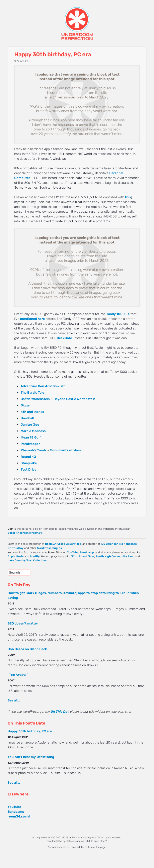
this (128, 197)
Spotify (35, 556)
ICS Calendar (109, 544)
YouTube (73, 552)
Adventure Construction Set (43, 386)
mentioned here (32, 319)
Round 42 (28, 457)
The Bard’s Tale (32, 393)
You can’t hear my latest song (31, 757)
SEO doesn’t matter (23, 623)
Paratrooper (30, 444)
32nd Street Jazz (83, 556)
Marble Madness (33, 431)
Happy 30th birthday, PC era (30, 731)
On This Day (16, 548)
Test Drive (28, 469)
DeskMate (64, 338)
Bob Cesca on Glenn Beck (27, 649)
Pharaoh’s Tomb (33, 450)
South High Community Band (115, 556)
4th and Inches (32, 412)
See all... (14, 700)
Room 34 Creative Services (63, 544)
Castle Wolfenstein (35, 399)
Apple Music (16, 556)
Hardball (27, 418)
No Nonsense (128, 544)
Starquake (29, 463)
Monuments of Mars (65, 450)
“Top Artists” (18, 675)
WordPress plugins (49, 548)
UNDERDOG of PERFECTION (77, 20)
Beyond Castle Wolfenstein (74, 399)
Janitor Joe (30, 425)
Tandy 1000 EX (118, 314)
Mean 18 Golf (31, 437)
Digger (26, 405)
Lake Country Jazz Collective (27, 560)
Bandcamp (87, 552)
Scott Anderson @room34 (25, 533)
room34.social (19, 816)
